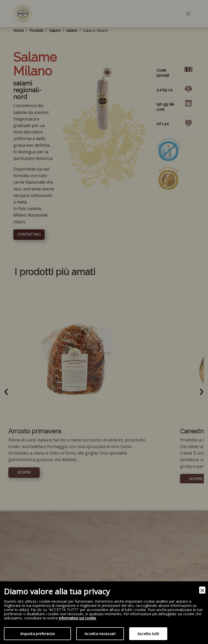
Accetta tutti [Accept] (148, 634)
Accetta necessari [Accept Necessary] (100, 634)
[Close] (202, 590)
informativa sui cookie (77, 618)
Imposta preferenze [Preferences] (37, 634)
